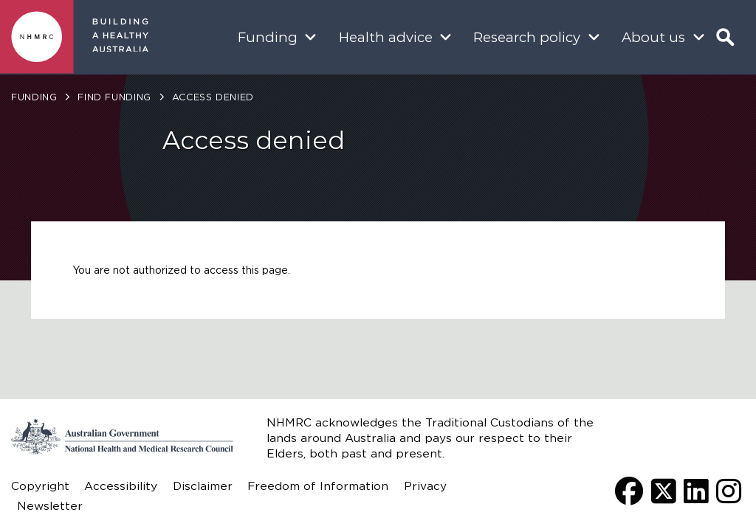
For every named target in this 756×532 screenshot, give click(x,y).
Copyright (40, 486)
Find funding (114, 97)
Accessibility (121, 486)
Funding (268, 37)
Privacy (425, 486)
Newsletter (50, 506)
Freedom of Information (318, 486)
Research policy (527, 37)
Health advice (386, 37)
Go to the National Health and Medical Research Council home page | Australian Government (122, 437)
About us (653, 37)
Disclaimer (203, 486)
